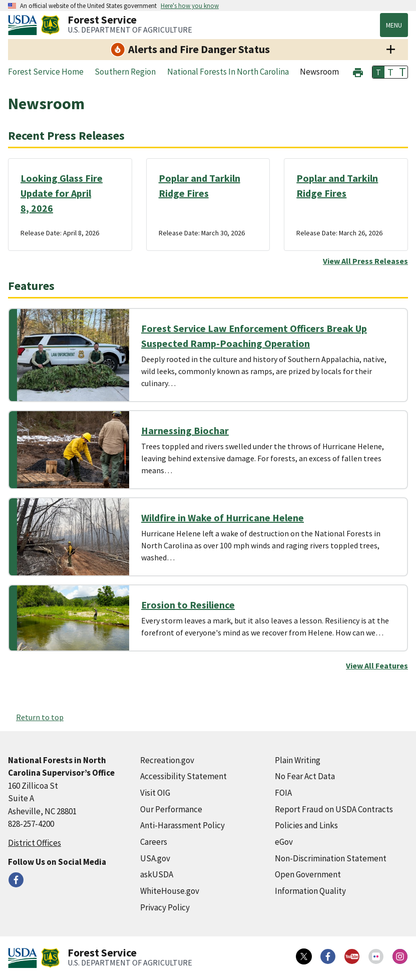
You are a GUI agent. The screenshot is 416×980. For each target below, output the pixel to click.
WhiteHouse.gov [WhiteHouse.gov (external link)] (170, 891)
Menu (394, 25)
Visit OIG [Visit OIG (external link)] (155, 793)
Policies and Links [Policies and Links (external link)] (306, 825)
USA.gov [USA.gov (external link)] (155, 858)
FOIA (283, 793)
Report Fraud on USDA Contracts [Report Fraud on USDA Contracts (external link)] (334, 809)
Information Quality (310, 891)
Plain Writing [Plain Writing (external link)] (298, 760)
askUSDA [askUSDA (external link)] (157, 874)
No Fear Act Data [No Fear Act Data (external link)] (305, 776)
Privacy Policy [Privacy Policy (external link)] (165, 907)
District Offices (35, 843)
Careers (154, 842)
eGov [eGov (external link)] (284, 842)
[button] (358, 71)
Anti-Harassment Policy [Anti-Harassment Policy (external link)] (182, 825)
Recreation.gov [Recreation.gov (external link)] (167, 760)
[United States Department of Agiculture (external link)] (25, 25)
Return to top (40, 717)
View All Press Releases (365, 261)
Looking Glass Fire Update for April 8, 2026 (62, 193)
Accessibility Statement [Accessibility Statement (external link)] (183, 776)
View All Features (377, 666)
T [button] (378, 72)
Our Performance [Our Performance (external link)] (171, 809)
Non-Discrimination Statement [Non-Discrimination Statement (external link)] (331, 858)
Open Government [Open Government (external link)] (308, 874)
